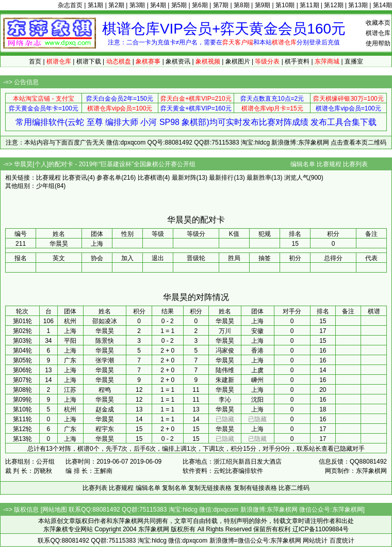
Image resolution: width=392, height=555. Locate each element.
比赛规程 (329, 164)
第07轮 (22, 380)
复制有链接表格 (255, 488)
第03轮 (22, 341)
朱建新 (225, 380)
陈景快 (105, 341)
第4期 (158, 5)
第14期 (382, 5)
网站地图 (55, 510)
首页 (35, 61)
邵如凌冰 (105, 321)
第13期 (358, 5)
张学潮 (105, 360)
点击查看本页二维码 (358, 142)
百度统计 (342, 541)
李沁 (225, 400)
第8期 (242, 5)
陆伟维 (225, 370)
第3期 (137, 5)
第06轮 (22, 370)
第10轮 (22, 409)
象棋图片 (238, 61)
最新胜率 (259, 178)
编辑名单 (303, 164)
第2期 (116, 5)
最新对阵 (184, 178)
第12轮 (22, 429)
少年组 (45, 186)
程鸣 (105, 390)
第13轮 (22, 439)
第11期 (309, 5)
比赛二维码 (294, 488)
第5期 (179, 5)
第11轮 (22, 419)
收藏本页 (378, 23)
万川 (225, 331)
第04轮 (22, 351)
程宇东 (105, 429)
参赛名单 (109, 178)
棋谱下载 (89, 61)
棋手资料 (297, 61)
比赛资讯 (75, 178)
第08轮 (22, 390)
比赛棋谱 (150, 178)
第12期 (333, 5)
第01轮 (22, 321)
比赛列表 (355, 164)
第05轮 (22, 360)
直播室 (354, 61)
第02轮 (22, 331)
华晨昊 (225, 321)
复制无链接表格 (210, 488)
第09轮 (22, 400)
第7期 (221, 5)
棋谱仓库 (378, 33)
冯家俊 (225, 351)
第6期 (200, 5)
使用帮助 (378, 43)
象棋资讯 (178, 61)
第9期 (263, 5)
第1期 (96, 5)
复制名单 (174, 488)
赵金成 (105, 409)
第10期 (285, 5)
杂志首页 (70, 5)
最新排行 (221, 178)
